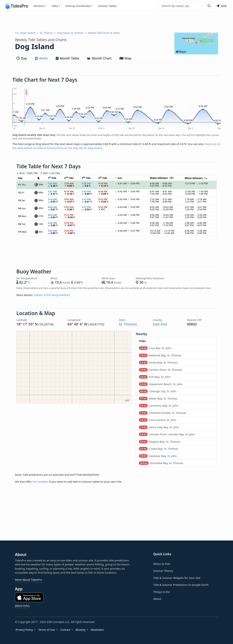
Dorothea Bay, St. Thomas (161, 463)
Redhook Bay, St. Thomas (160, 355)
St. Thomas (46, 33)
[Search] (182, 6)
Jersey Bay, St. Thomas (158, 362)
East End (160, 324)
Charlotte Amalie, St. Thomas (162, 413)
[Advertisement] (116, 21)
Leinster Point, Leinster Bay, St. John (167, 434)
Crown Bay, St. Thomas (159, 449)
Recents (39, 6)
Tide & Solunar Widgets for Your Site (177, 578)
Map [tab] (126, 58)
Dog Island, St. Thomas (70, 33)
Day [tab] (22, 58)
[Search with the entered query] (209, 6)
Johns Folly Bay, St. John (159, 427)
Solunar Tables (107, 6)
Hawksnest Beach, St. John (161, 384)
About (157, 599)
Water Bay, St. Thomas (158, 398)
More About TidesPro (28, 580)
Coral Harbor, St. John (158, 420)
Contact (65, 630)
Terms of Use (47, 630)
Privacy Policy (24, 630)
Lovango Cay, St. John (158, 391)
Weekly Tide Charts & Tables (104, 33)
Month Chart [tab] (99, 58)
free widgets (40, 482)
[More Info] (22, 606)
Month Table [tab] (68, 58)
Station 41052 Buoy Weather (52, 295)
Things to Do (162, 592)
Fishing (78, 6)
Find (222, 6)
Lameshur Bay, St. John (159, 406)
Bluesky (80, 630)
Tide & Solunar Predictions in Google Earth (181, 585)
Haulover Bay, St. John (158, 456)
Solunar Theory (163, 571)
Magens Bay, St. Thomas (160, 442)
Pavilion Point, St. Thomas (160, 370)
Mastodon (97, 630)
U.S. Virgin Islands (25, 33)
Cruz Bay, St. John (155, 348)
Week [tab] (41, 58)
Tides (55, 6)
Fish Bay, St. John (155, 377)
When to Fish (162, 564)
